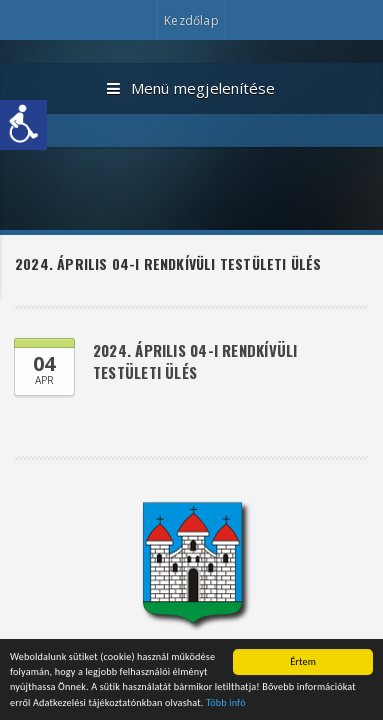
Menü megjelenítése (191, 89)
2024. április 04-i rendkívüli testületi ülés (195, 361)
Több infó (226, 704)
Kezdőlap (191, 20)
